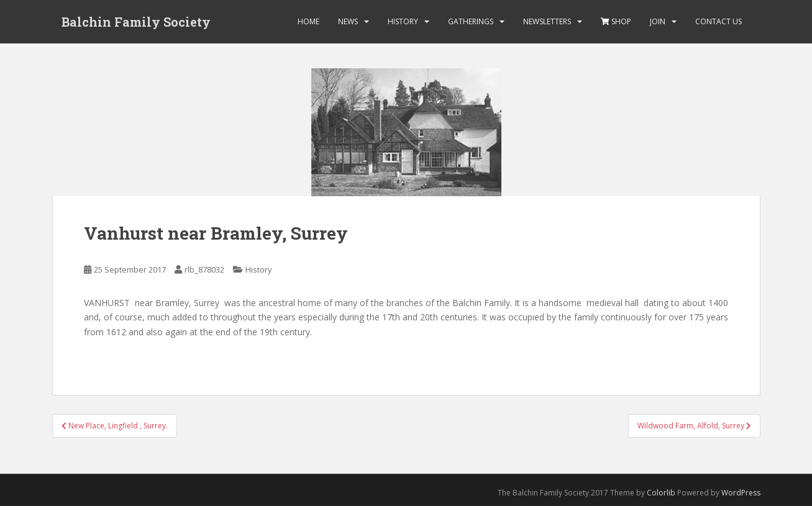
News (348, 21)
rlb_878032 (204, 269)
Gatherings (471, 21)
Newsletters (547, 21)
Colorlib (661, 493)
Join (658, 21)
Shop (616, 21)
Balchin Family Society (136, 22)
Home (308, 21)
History (403, 21)
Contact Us (718, 21)
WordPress (741, 493)
